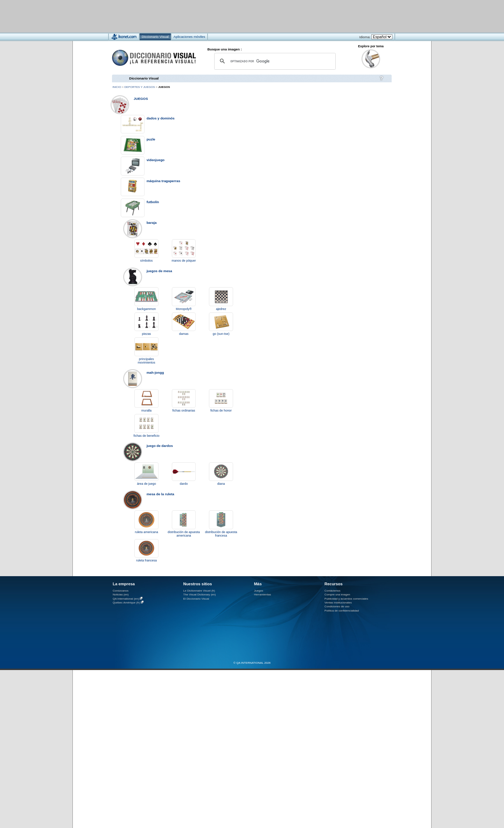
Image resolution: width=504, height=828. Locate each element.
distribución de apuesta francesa (221, 534)
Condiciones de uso (337, 606)
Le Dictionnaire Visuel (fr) (199, 591)
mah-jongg (155, 372)
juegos (141, 99)
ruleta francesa (146, 560)
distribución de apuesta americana (184, 534)
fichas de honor (221, 410)
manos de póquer (184, 261)
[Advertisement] (231, 16)
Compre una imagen (337, 595)
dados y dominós (161, 118)
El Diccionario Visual (196, 599)
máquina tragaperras (163, 181)
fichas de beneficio (146, 436)
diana (221, 484)
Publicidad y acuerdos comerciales (346, 599)
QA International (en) (126, 599)
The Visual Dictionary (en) (199, 595)
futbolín (153, 202)
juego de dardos (160, 446)
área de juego (146, 484)
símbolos (147, 261)
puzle (151, 139)
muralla (146, 410)
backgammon (147, 309)
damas (184, 334)
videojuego (156, 160)
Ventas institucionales (338, 603)
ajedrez (221, 309)
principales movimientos (146, 361)
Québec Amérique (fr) (126, 603)
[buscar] (274, 61)
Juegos (259, 591)
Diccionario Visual (144, 78)
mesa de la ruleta (160, 494)
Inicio (117, 87)
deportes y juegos (139, 87)
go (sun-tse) (221, 334)
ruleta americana (146, 532)
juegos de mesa (159, 271)
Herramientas (263, 595)
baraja (152, 223)
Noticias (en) (121, 595)
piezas (147, 334)
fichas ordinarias (184, 410)
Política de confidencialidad (342, 611)
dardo (184, 484)
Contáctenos (332, 591)
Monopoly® (184, 309)
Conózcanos (121, 591)
